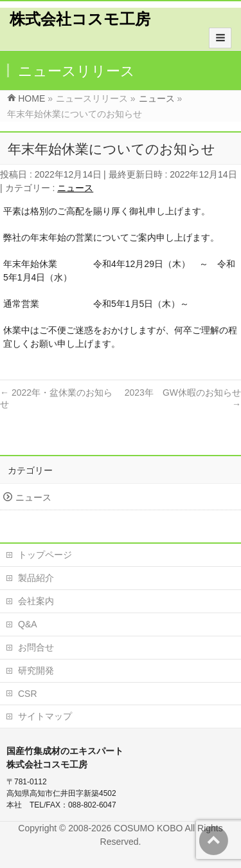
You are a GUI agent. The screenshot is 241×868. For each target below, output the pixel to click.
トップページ (45, 555)
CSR (28, 694)
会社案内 (36, 601)
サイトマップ (45, 716)
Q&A (28, 624)
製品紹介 (36, 578)
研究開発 (36, 670)
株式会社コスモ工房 (80, 19)
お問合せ (36, 647)
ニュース (75, 188)
